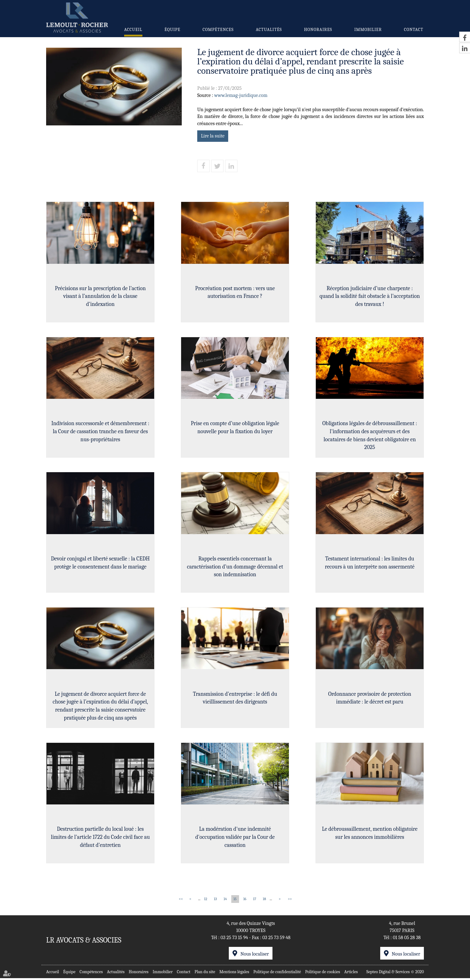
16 (245, 901)
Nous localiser (255, 956)
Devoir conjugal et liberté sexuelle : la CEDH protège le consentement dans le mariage (100, 564)
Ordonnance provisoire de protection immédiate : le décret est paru (370, 699)
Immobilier (368, 30)
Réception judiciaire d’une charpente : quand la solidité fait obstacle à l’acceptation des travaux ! (370, 296)
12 (206, 901)
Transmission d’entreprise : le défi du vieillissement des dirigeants (235, 699)
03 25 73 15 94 (234, 939)
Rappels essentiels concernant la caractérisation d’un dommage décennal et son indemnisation (235, 568)
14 (225, 901)
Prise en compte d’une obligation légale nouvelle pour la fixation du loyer (235, 428)
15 (235, 901)
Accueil (133, 30)
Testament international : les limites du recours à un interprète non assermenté (370, 564)
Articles (351, 973)
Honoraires (318, 30)
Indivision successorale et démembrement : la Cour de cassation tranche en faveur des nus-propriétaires (100, 432)
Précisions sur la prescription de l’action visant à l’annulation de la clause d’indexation (100, 296)
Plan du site (205, 973)
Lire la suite (213, 136)
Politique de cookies (323, 973)
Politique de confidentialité (277, 973)
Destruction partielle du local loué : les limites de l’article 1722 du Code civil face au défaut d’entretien (100, 839)
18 (264, 901)
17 (255, 901)
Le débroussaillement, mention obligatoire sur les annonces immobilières (370, 835)
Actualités (269, 30)
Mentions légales (234, 973)
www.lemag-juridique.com (241, 95)
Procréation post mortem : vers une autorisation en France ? (235, 292)
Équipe (172, 30)
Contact (414, 30)
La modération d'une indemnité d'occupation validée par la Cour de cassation (235, 839)
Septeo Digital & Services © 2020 (395, 973)
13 (215, 901)
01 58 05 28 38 (407, 939)
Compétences (218, 30)
